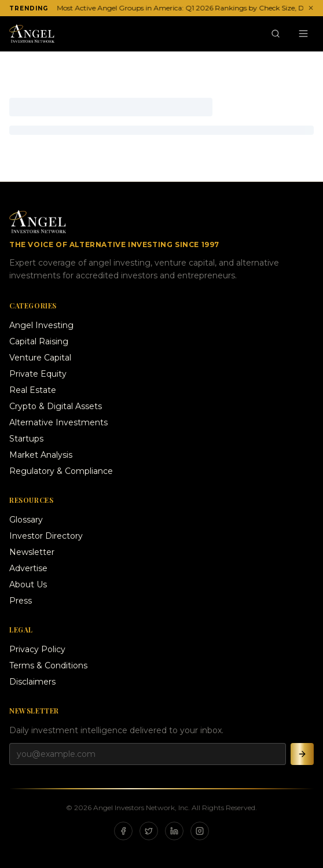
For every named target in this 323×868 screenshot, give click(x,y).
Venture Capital (40, 358)
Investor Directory (46, 536)
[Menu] (303, 34)
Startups (26, 439)
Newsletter (32, 552)
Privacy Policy (37, 649)
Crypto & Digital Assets (56, 406)
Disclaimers (32, 682)
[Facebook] (123, 831)
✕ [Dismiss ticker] (311, 8)
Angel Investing (41, 325)
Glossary (26, 520)
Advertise (28, 568)
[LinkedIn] (174, 831)
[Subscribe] (302, 754)
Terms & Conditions (48, 665)
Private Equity (38, 374)
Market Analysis (41, 455)
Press (21, 601)
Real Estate (33, 390)
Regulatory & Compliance (61, 471)
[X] (149, 831)
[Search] (276, 34)
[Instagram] (200, 831)
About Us (28, 584)
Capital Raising (39, 341)
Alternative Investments (58, 422)
